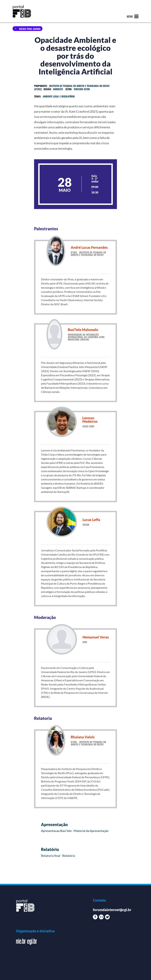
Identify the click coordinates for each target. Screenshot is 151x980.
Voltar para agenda (30, 29)
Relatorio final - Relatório (58, 856)
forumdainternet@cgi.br (112, 910)
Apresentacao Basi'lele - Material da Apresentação (75, 831)
